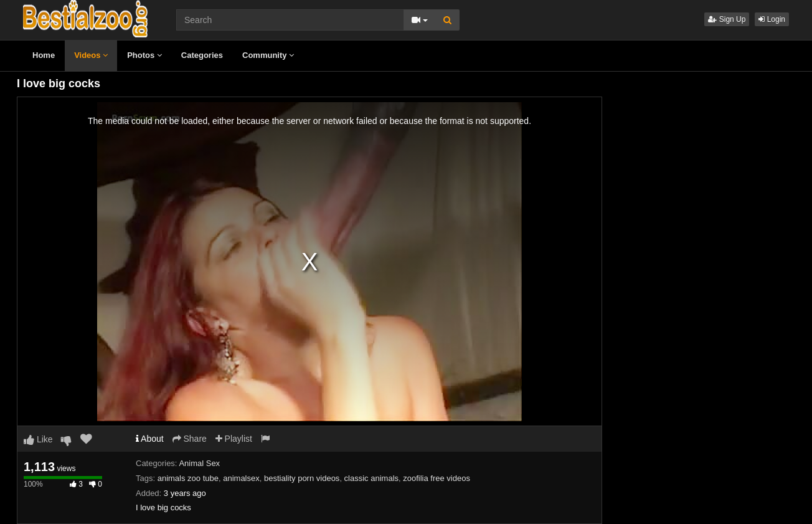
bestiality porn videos (302, 478)
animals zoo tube (188, 478)
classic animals (371, 478)
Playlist (234, 439)
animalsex (241, 478)
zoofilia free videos (437, 478)
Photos (144, 55)
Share (190, 439)
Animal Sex (199, 463)
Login (772, 19)
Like (38, 439)
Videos (91, 55)
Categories (202, 55)
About (150, 439)
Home (44, 55)
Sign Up (727, 19)
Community (268, 55)
